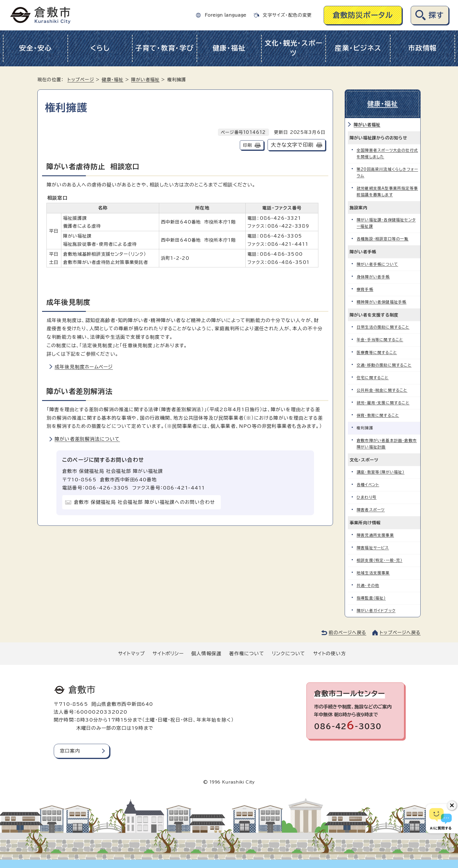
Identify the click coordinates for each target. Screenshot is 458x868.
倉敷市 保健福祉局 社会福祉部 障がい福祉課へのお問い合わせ (144, 502)
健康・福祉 (229, 48)
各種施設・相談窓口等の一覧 (383, 239)
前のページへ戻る (347, 633)
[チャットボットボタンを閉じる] (452, 805)
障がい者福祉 (145, 80)
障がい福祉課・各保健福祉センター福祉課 (386, 223)
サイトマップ (131, 653)
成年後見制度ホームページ (84, 367)
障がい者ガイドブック (376, 611)
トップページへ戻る (400, 633)
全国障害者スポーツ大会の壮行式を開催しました (387, 154)
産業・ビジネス (358, 48)
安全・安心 (35, 48)
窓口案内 (70, 751)
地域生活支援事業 (373, 573)
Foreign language (225, 15)
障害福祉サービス (373, 548)
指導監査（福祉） (371, 598)
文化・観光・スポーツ (294, 48)
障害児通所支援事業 (375, 535)
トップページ (81, 80)
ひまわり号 (367, 497)
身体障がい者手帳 (373, 277)
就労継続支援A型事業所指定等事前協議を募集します (387, 192)
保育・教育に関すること (378, 415)
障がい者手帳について (377, 264)
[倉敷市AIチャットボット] (441, 819)
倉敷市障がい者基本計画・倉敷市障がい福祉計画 (387, 444)
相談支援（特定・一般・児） (380, 560)
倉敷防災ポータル (363, 15)
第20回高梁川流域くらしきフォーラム (387, 173)
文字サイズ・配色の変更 (287, 15)
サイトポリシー (168, 653)
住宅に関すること (373, 378)
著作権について (247, 653)
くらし (100, 48)
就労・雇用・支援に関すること (383, 403)
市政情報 (423, 48)
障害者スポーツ (371, 510)
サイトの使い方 (329, 653)
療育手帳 (365, 289)
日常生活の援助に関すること (383, 327)
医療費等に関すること (377, 353)
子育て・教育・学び (165, 48)
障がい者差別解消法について (87, 439)
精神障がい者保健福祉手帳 (381, 302)
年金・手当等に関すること (380, 340)
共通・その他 (368, 586)
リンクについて (289, 653)
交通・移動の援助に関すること (384, 365)
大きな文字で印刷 (292, 145)
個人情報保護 (206, 653)
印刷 (247, 145)
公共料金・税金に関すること (382, 390)
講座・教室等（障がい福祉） (381, 472)
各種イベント (368, 485)
